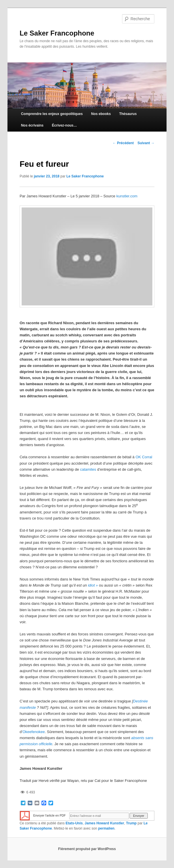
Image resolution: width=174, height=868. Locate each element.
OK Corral (144, 457)
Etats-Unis (74, 823)
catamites (88, 469)
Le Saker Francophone (57, 33)
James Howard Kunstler (104, 823)
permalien (106, 828)
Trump (131, 823)
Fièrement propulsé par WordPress (87, 849)
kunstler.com (127, 196)
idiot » (93, 585)
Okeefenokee (34, 732)
